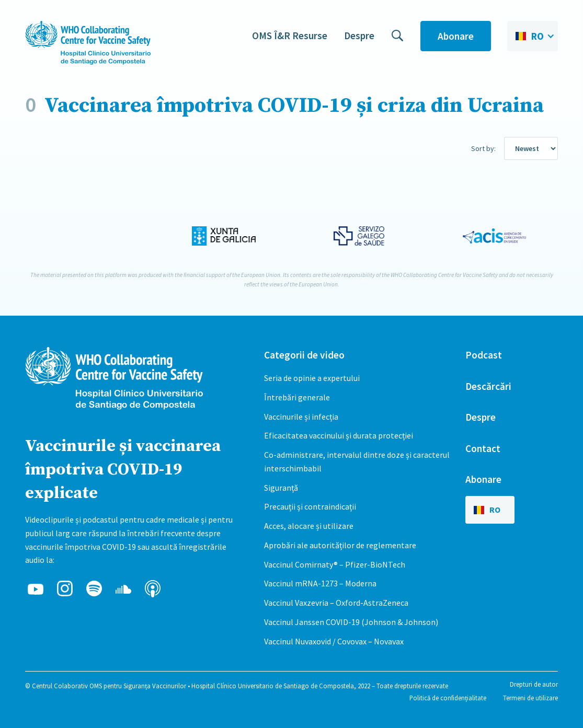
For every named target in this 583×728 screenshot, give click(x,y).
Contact (483, 448)
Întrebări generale (297, 397)
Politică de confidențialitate (448, 698)
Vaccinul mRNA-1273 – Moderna (320, 583)
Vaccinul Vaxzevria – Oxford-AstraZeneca (336, 603)
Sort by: (483, 148)
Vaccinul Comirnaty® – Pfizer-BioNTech (335, 564)
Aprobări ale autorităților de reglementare (340, 545)
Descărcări (488, 386)
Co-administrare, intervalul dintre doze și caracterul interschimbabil (357, 461)
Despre (359, 36)
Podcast (484, 355)
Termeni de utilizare (530, 698)
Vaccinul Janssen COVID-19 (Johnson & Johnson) (351, 622)
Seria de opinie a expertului (312, 378)
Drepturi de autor (534, 684)
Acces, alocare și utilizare (309, 526)
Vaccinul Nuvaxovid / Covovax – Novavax (334, 641)
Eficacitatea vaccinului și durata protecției (339, 435)
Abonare (456, 36)
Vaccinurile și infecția (301, 417)
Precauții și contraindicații (310, 506)
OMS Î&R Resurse (290, 36)
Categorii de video (304, 355)
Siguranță (281, 488)
